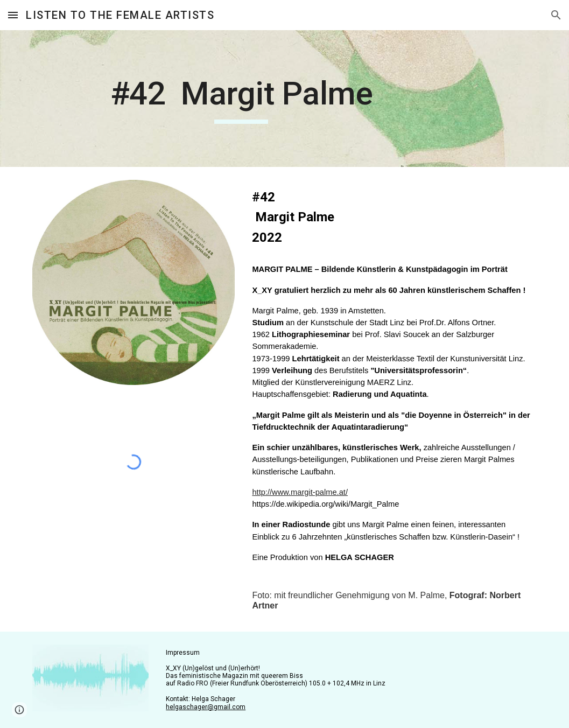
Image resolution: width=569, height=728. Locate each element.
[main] (241, 99)
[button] (13, 15)
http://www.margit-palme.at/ (300, 492)
